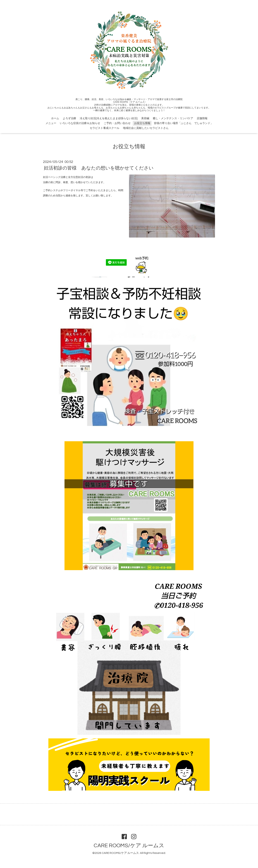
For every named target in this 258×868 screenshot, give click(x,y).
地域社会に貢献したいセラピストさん (146, 128)
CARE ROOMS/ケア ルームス (129, 846)
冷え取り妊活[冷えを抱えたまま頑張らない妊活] (109, 118)
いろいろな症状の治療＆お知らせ (80, 123)
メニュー (51, 123)
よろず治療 (69, 118)
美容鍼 (145, 118)
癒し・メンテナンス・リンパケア (173, 118)
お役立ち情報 (142, 123)
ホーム (55, 118)
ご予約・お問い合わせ (117, 123)
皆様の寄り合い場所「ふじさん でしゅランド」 (183, 123)
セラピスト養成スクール (105, 128)
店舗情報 (202, 118)
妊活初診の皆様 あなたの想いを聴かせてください (99, 168)
